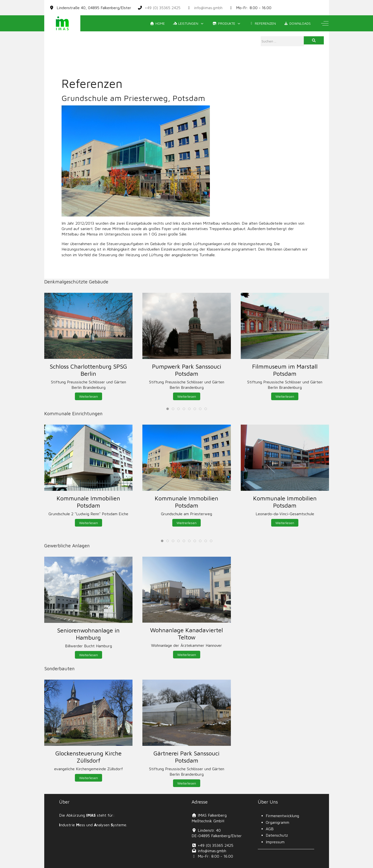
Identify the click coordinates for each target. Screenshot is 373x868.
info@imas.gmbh (208, 8)
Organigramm (277, 822)
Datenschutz (277, 835)
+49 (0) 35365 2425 (163, 8)
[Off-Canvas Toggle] (325, 23)
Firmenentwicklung (282, 816)
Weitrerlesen (186, 523)
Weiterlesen (88, 396)
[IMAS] (62, 23)
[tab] (168, 409)
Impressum (275, 842)
